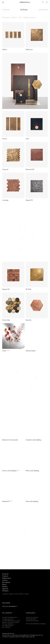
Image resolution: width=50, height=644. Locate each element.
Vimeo (16, 594)
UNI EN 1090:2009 (31, 619)
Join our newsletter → (10, 606)
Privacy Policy (6, 635)
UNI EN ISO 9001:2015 (32, 618)
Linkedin (26, 594)
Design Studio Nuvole (8, 634)
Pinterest (21, 594)
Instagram (11, 594)
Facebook (5, 594)
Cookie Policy (14, 635)
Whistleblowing (34, 635)
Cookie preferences (23, 635)
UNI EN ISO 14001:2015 (32, 621)
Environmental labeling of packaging (36, 624)
